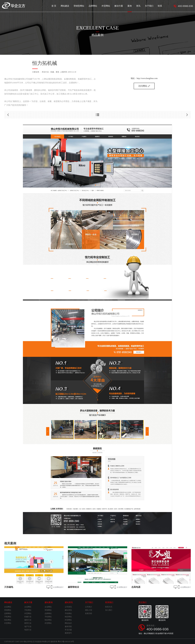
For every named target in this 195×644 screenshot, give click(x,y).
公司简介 (89, 607)
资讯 (139, 6)
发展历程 (89, 613)
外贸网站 (108, 6)
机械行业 (28, 617)
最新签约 (68, 633)
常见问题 (68, 630)
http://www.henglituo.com (147, 78)
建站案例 (49, 602)
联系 (160, 6)
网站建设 (69, 6)
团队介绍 (89, 610)
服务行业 (28, 620)
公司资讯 (68, 607)
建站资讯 (69, 602)
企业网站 (8, 607)
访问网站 (144, 86)
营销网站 (8, 610)
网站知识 (68, 623)
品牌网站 (95, 6)
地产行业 (28, 627)
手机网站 (8, 617)
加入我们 (109, 610)
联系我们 (109, 602)
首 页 (58, 6)
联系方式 (109, 607)
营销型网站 (82, 6)
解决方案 (120, 6)
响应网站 (8, 620)
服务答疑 (68, 627)
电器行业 (28, 630)
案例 (131, 8)
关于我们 (150, 6)
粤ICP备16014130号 (65, 641)
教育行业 (28, 623)
